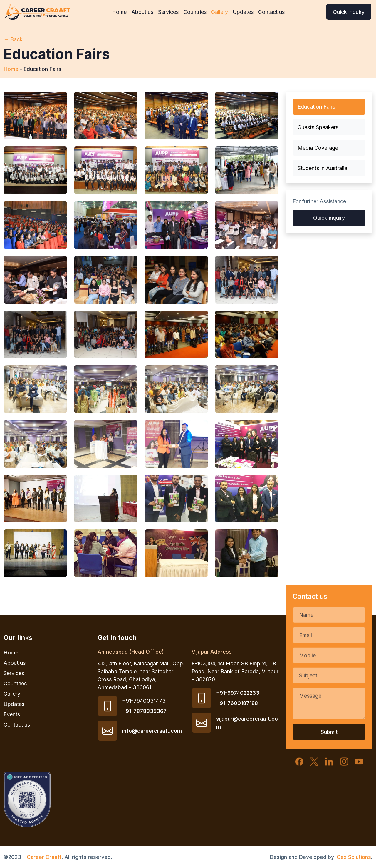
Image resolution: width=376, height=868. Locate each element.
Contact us (271, 12)
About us (142, 12)
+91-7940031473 (144, 701)
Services (168, 12)
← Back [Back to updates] (13, 39)
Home (119, 12)
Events (12, 714)
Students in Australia (322, 168)
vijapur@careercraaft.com (247, 723)
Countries (195, 12)
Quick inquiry (349, 12)
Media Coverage (318, 148)
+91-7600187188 (237, 703)
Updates (243, 12)
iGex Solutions (353, 857)
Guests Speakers (318, 127)
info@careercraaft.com (152, 731)
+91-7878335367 (144, 711)
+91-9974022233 (238, 693)
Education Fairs (316, 107)
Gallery (220, 12)
